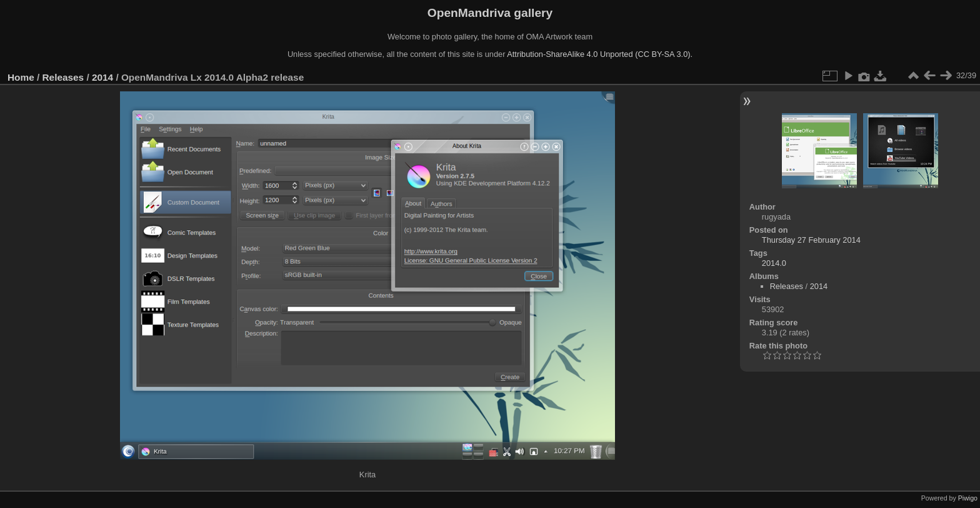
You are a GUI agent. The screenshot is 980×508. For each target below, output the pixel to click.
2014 (102, 77)
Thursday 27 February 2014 (811, 240)
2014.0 (774, 263)
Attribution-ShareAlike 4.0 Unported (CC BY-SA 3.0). (600, 54)
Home (21, 77)
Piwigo (968, 498)
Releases (63, 77)
